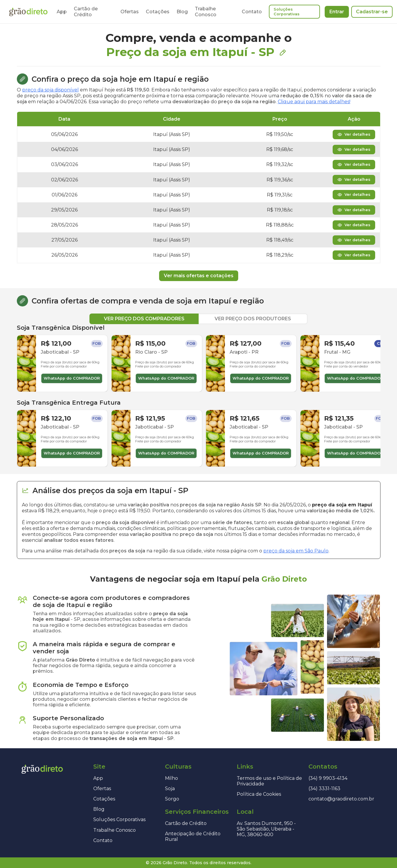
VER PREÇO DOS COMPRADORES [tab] (144, 319)
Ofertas (130, 12)
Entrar (337, 12)
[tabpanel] (199, 396)
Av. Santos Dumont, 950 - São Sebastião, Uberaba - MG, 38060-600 (266, 829)
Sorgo (172, 799)
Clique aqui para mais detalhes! (314, 102)
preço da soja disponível (50, 90)
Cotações (158, 12)
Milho (171, 778)
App (62, 12)
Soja (170, 789)
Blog (182, 12)
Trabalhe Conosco (206, 12)
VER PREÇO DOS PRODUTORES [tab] (253, 319)
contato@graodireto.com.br (341, 799)
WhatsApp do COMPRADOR (72, 378)
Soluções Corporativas (287, 12)
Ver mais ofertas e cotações (199, 276)
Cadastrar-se (372, 12)
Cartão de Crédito (86, 12)
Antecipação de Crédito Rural (193, 836)
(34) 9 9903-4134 (328, 778)
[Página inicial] (28, 12)
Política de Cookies (259, 794)
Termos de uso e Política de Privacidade (269, 781)
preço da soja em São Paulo (296, 551)
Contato (252, 12)
